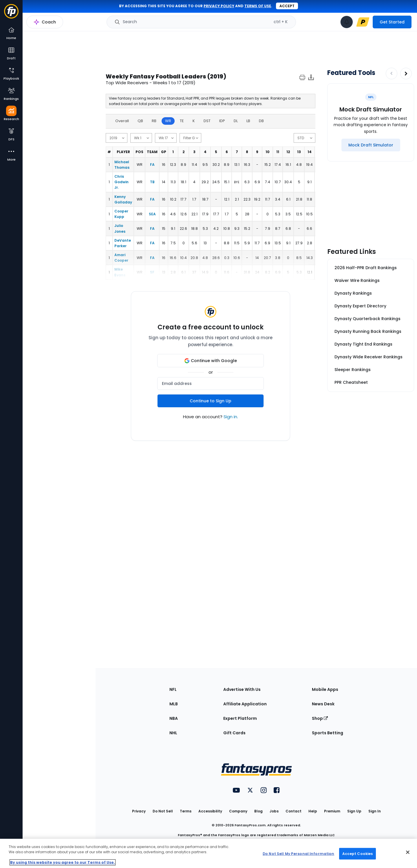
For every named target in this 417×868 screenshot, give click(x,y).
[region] (209, 853)
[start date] (141, 138)
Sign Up (354, 811)
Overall (122, 121)
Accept (287, 6)
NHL (173, 733)
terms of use (258, 6)
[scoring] (304, 138)
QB (140, 121)
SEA (152, 214)
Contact (293, 811)
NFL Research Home (51, 25)
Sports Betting (328, 733)
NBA (174, 718)
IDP (222, 121)
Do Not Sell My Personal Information (298, 853)
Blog (258, 811)
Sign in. (231, 417)
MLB (174, 704)
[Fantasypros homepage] (11, 14)
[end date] (166, 138)
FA (152, 165)
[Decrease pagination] (392, 74)
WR (168, 121)
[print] (302, 78)
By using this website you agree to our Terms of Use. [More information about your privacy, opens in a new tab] (63, 862)
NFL (173, 689)
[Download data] (311, 78)
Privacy (139, 811)
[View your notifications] (347, 22)
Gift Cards (234, 733)
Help (313, 811)
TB (152, 182)
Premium (332, 811)
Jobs (274, 811)
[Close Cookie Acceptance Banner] (408, 852)
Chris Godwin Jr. (121, 182)
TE (182, 121)
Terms (186, 811)
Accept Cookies (358, 853)
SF (152, 272)
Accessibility (210, 811)
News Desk (323, 704)
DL (236, 121)
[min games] (190, 138)
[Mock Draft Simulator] (371, 145)
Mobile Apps (325, 689)
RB (154, 121)
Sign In (375, 811)
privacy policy (219, 6)
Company (238, 811)
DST (207, 121)
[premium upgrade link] (363, 22)
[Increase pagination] (406, 74)
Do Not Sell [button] (163, 811)
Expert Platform (240, 718)
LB (248, 121)
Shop (320, 718)
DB (261, 121)
